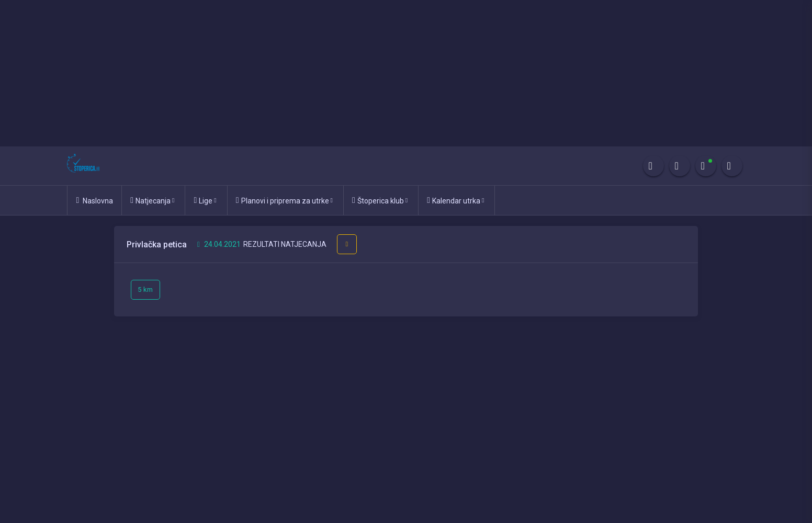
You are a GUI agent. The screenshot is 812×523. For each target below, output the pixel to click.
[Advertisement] (314, 73)
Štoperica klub (380, 200)
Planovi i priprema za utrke (284, 200)
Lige (205, 200)
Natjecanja (152, 200)
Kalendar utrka (455, 200)
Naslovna (94, 200)
